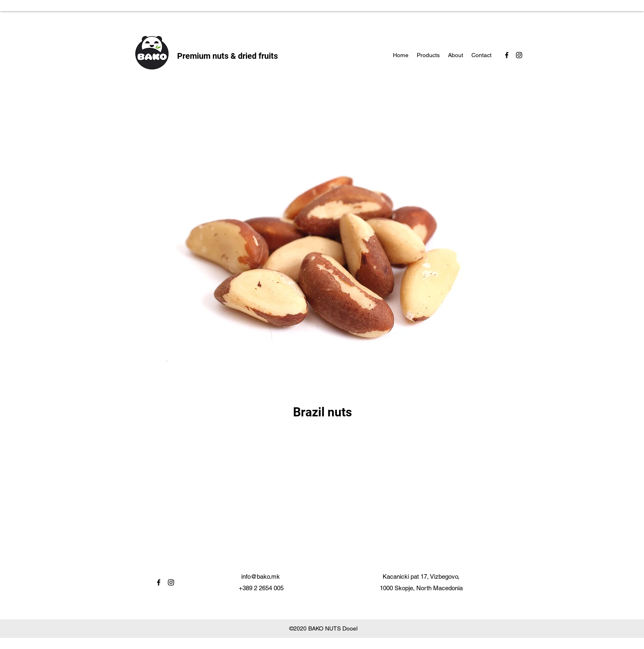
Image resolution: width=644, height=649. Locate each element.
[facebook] (507, 55)
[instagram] (519, 55)
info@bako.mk (261, 576)
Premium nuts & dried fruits (227, 56)
